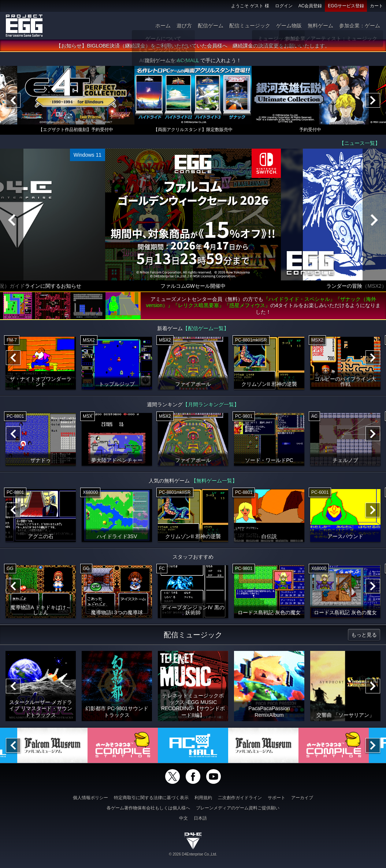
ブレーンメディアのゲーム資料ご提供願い (238, 808)
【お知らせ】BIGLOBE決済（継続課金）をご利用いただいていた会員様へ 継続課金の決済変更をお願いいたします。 (193, 46)
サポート (276, 798)
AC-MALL (188, 60)
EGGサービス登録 (346, 6)
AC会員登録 (310, 6)
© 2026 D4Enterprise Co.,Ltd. (193, 854)
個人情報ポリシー (90, 798)
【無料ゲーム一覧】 (214, 481)
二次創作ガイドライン (240, 798)
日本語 (200, 818)
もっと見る (364, 635)
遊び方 (184, 26)
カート (376, 6)
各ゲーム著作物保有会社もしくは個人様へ (148, 808)
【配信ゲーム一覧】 (206, 328)
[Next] (373, 100)
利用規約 (203, 798)
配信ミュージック (250, 26)
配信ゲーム (211, 26)
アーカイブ (302, 798)
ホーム (163, 26)
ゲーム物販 (289, 26)
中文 (183, 818)
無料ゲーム (320, 26)
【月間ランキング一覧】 (211, 405)
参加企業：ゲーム (360, 26)
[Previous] (13, 100)
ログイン (284, 6)
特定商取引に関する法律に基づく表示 (151, 798)
